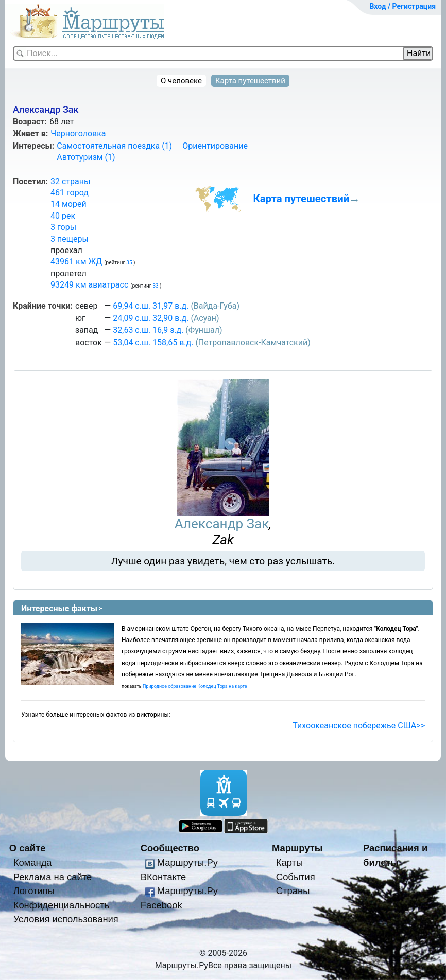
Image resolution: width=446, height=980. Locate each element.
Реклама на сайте (53, 877)
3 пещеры (70, 239)
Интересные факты (59, 608)
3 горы (63, 227)
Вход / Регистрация (402, 6)
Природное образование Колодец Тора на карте (195, 686)
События (296, 877)
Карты (289, 862)
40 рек (63, 216)
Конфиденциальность (62, 905)
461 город (70, 193)
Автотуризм (86, 157)
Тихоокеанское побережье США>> (359, 726)
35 (130, 263)
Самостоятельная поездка (114, 146)
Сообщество (170, 848)
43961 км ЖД (76, 262)
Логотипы (34, 891)
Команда (33, 862)
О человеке (181, 81)
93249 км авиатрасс (89, 285)
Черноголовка (78, 133)
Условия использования (66, 919)
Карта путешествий (250, 81)
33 (156, 286)
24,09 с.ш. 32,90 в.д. (151, 318)
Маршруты (297, 848)
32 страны (70, 181)
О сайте (28, 848)
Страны (293, 891)
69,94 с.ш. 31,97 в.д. (151, 306)
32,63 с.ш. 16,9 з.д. (148, 330)
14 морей (68, 204)
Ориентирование (215, 146)
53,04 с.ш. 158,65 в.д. (153, 342)
